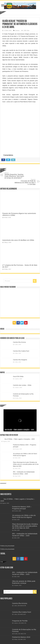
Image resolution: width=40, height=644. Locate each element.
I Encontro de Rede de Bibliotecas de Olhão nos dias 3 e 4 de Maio (25, 182)
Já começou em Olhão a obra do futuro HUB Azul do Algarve (24, 516)
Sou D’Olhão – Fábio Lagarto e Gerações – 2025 (19, 430)
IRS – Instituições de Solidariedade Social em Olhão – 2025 (25, 535)
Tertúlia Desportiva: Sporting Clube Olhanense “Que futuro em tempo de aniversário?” (15, 176)
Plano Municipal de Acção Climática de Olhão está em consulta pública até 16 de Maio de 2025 (26, 464)
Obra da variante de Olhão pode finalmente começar (24, 582)
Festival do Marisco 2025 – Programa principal (22, 508)
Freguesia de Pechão (20, 621)
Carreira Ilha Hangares (20, 360)
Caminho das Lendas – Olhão (22, 385)
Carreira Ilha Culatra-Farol (21, 351)
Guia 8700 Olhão (18, 376)
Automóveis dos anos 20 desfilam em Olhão (18, 240)
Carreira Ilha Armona (19, 342)
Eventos (17, 30)
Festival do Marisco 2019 (21, 637)
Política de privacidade (7, 546)
